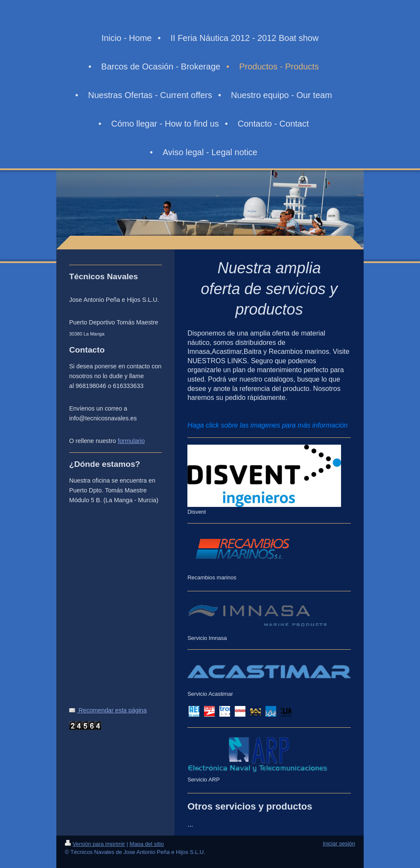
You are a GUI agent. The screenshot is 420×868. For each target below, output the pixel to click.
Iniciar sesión (339, 843)
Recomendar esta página (108, 710)
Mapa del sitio (146, 844)
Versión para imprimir (95, 844)
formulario (131, 441)
